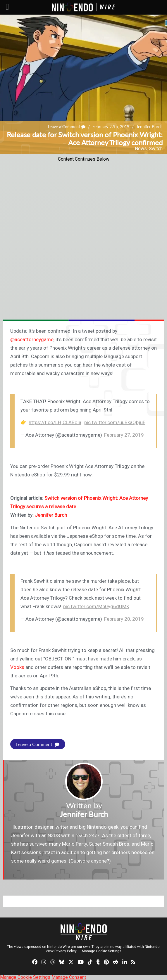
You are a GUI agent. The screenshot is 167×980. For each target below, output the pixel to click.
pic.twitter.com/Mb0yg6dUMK (96, 606)
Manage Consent (69, 977)
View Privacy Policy (61, 951)
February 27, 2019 (124, 435)
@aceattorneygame (32, 339)
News (141, 149)
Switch (156, 149)
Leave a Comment (67, 127)
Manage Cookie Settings (102, 951)
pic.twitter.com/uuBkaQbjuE (115, 422)
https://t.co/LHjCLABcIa (55, 422)
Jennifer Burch (149, 127)
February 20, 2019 (124, 619)
